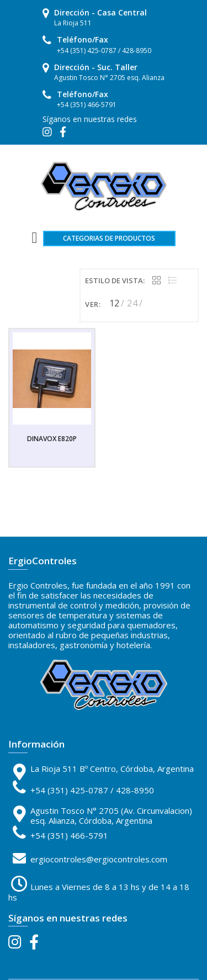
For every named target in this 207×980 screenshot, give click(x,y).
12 (115, 303)
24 (132, 303)
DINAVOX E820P (52, 439)
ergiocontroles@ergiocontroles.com (99, 859)
